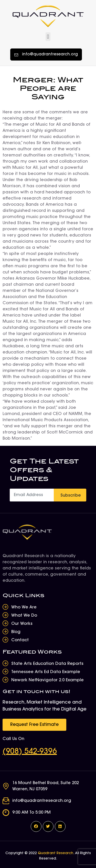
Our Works (22, 624)
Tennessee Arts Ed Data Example (46, 672)
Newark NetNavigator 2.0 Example (47, 680)
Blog (16, 632)
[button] (48, 37)
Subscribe (71, 496)
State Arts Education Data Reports (47, 664)
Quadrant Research (56, 853)
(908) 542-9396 (30, 752)
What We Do (24, 616)
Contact (20, 640)
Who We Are (24, 607)
